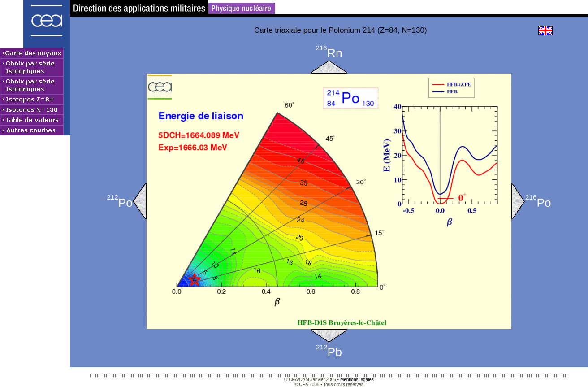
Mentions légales (357, 380)
